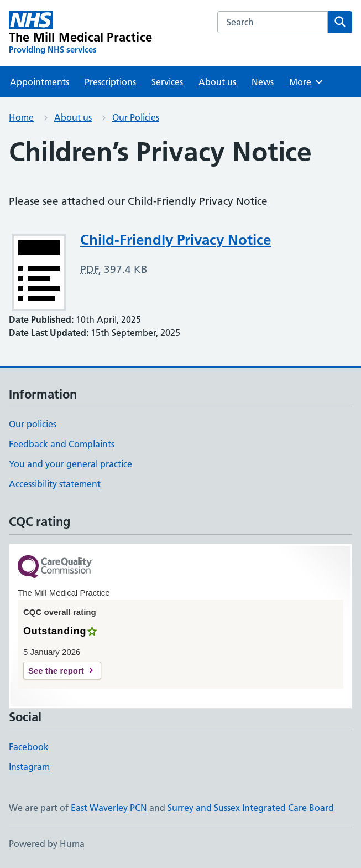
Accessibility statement (55, 484)
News (263, 82)
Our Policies (136, 117)
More (307, 82)
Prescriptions (110, 82)
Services (167, 82)
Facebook (29, 747)
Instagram (29, 767)
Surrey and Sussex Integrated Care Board (251, 808)
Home (21, 117)
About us (217, 82)
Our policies (33, 424)
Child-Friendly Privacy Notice (176, 240)
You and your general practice (70, 464)
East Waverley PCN (109, 808)
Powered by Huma (47, 844)
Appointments (40, 82)
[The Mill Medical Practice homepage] (80, 33)
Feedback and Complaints (62, 444)
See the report (56, 671)
